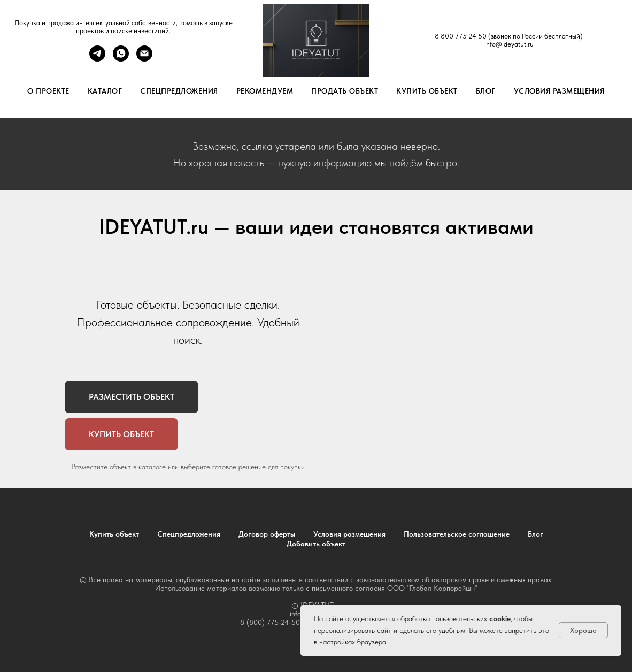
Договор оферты (267, 534)
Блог (486, 91)
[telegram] (97, 59)
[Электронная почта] (144, 59)
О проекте (48, 91)
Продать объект (345, 91)
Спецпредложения (179, 91)
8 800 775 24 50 (461, 36)
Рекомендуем (265, 91)
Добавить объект (316, 544)
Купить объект (427, 91)
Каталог (105, 91)
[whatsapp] (121, 59)
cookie (500, 618)
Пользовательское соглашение (457, 534)
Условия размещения (559, 91)
